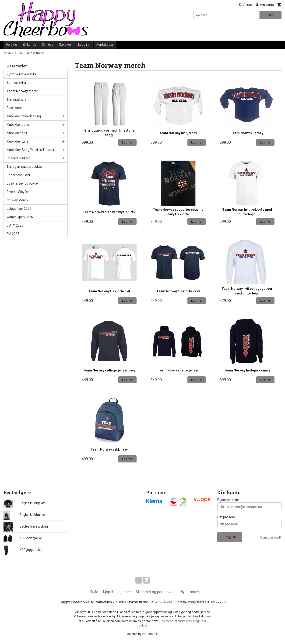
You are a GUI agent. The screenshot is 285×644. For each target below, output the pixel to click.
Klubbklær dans (18, 125)
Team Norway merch (23, 91)
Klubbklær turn (17, 141)
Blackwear (14, 108)
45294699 (164, 603)
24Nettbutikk (151, 635)
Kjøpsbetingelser (117, 593)
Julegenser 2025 (19, 209)
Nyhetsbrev (190, 593)
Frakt (94, 593)
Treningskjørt (16, 99)
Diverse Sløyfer (18, 192)
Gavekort (66, 45)
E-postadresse (228, 500)
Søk (271, 15)
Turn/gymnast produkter (25, 167)
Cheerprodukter (18, 158)
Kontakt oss (105, 45)
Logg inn (84, 45)
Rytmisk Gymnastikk (21, 74)
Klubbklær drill (17, 133)
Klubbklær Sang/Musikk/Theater (30, 150)
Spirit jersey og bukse (22, 183)
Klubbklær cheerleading (24, 116)
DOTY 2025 (15, 225)
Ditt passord (226, 517)
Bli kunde (30, 45)
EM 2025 (13, 234)
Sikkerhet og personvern (156, 593)
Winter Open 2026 (20, 217)
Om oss (48, 45)
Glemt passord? (271, 537)
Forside (12, 45)
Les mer (166, 622)
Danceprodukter (18, 175)
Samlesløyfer (16, 83)
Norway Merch (17, 200)
